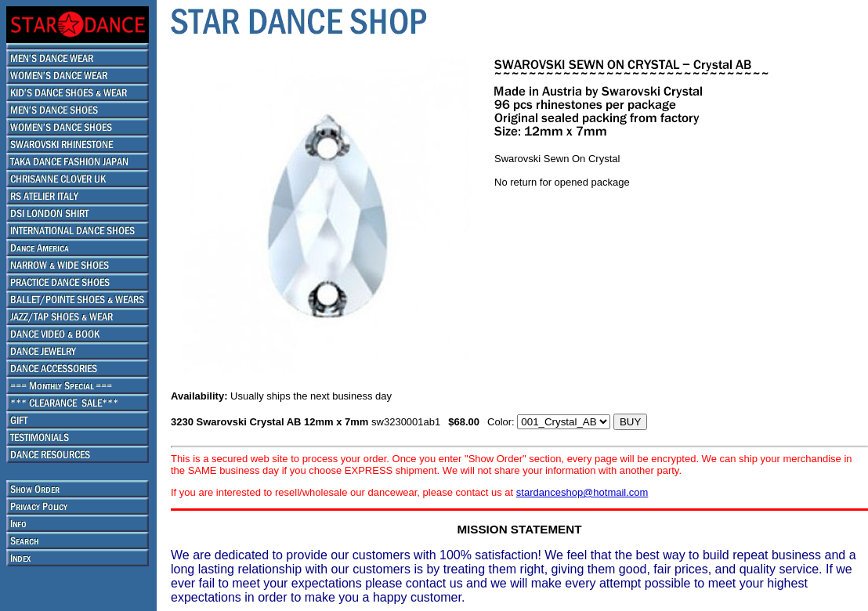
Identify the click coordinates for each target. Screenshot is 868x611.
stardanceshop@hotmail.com (582, 492)
